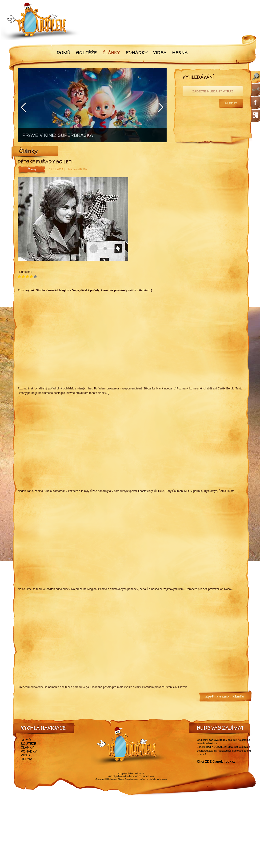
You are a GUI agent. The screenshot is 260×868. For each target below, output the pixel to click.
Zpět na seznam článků (225, 697)
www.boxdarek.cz (207, 743)
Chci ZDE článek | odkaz (216, 761)
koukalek (134, 773)
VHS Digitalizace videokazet (121, 776)
